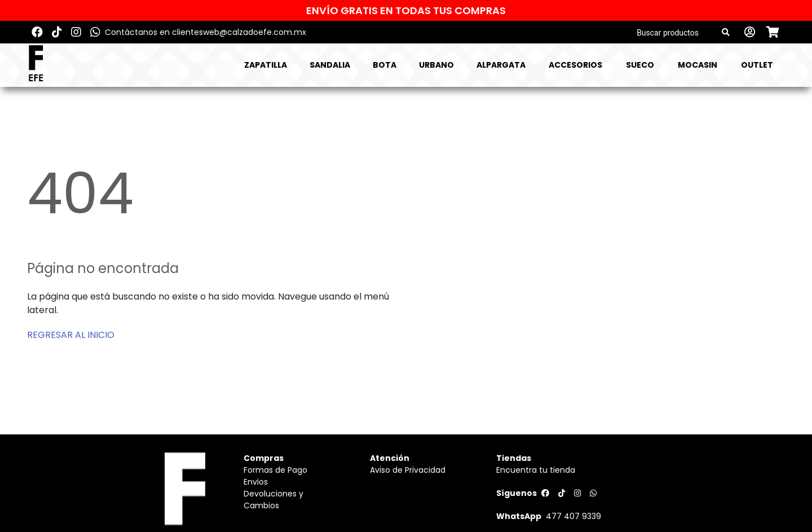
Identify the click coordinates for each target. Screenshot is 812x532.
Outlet (757, 65)
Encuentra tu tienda (536, 470)
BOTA (385, 65)
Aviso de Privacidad (408, 470)
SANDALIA (330, 65)
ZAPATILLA (266, 65)
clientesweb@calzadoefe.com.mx (239, 32)
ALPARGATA (501, 65)
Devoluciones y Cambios (273, 500)
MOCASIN (698, 65)
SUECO (640, 65)
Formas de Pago (275, 470)
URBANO (436, 65)
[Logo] (36, 65)
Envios (256, 482)
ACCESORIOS (575, 65)
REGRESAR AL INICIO (71, 335)
